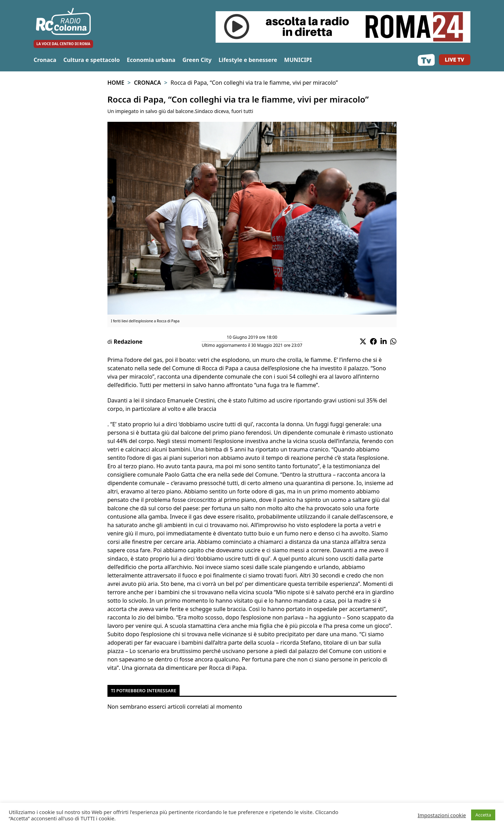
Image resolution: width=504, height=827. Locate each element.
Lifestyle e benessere (248, 60)
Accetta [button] (483, 815)
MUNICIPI (298, 60)
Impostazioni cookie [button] (442, 815)
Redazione (128, 342)
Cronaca (45, 60)
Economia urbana (151, 60)
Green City (197, 60)
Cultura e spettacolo (92, 60)
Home (116, 83)
